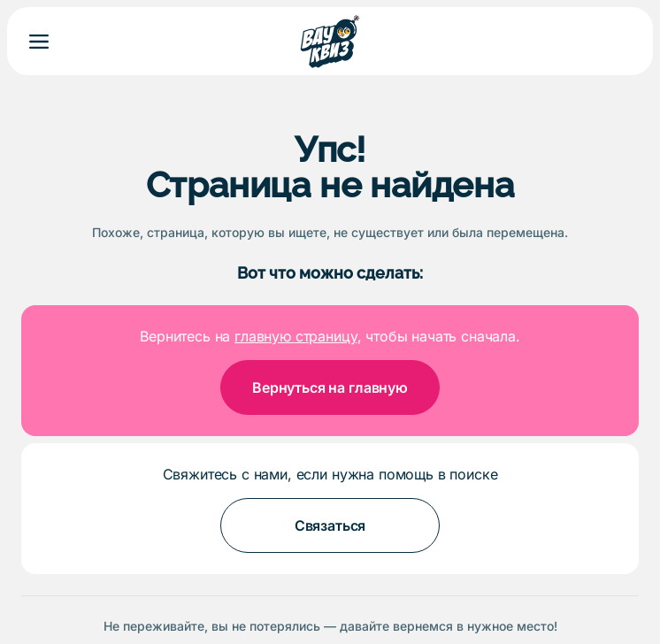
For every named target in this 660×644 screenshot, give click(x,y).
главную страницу (295, 336)
